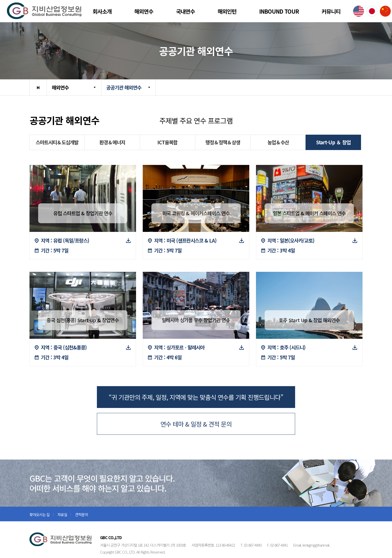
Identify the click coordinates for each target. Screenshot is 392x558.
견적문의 (82, 514)
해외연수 (144, 11)
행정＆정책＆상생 (223, 142)
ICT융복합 (167, 142)
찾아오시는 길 (40, 514)
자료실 (62, 514)
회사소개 (102, 11)
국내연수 (185, 11)
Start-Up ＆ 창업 (333, 142)
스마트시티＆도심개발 (57, 142)
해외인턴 (227, 11)
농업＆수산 (278, 142)
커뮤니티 (331, 11)
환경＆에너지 (112, 142)
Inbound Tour (279, 11)
